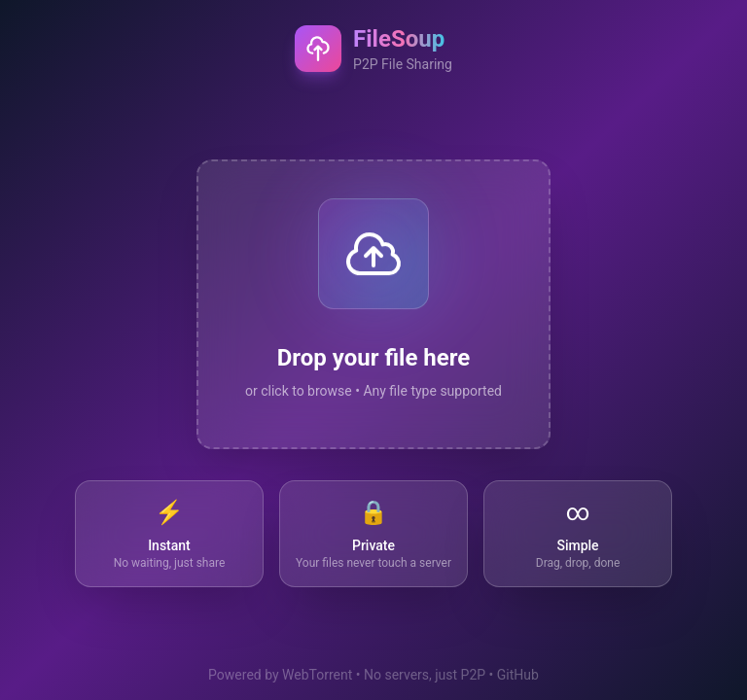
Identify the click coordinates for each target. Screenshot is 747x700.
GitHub (518, 675)
